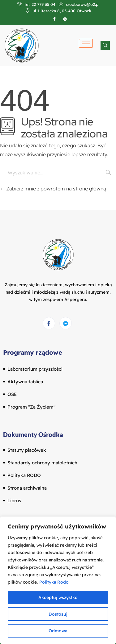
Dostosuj (58, 614)
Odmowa (58, 631)
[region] (58, 580)
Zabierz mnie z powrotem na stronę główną (53, 189)
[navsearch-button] (105, 45)
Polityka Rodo (54, 582)
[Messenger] (66, 323)
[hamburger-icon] (86, 43)
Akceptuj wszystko (58, 597)
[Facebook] (54, 19)
